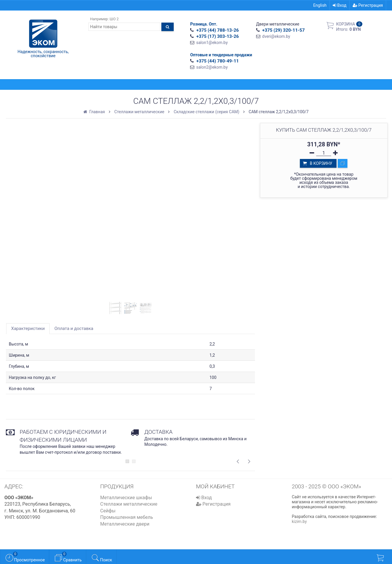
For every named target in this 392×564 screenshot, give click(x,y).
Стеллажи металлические (129, 504)
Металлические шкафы (126, 498)
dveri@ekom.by (276, 36)
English (320, 5)
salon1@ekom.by (212, 43)
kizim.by (299, 521)
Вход (340, 5)
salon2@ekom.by (212, 67)
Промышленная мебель (127, 517)
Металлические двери (125, 524)
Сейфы (108, 511)
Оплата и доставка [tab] (74, 328)
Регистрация (368, 5)
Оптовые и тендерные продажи (221, 55)
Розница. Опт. (204, 24)
